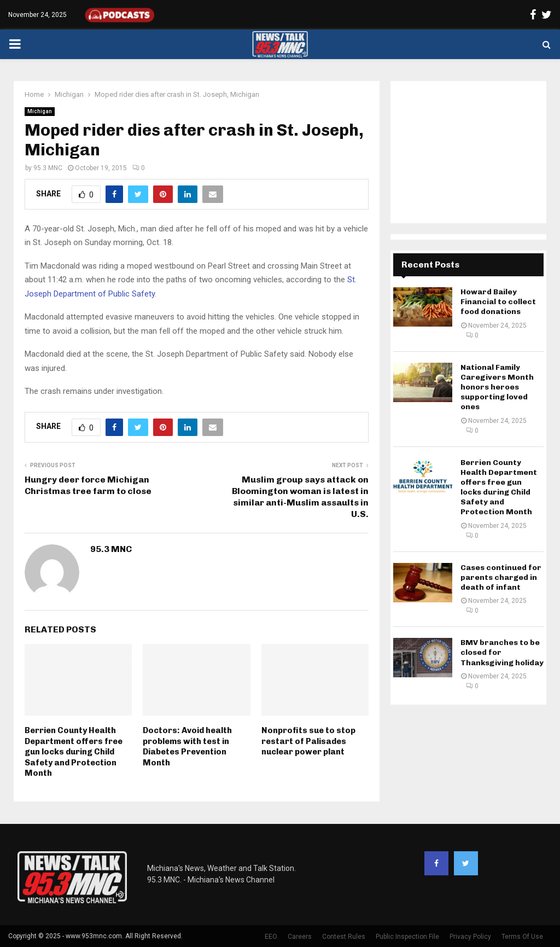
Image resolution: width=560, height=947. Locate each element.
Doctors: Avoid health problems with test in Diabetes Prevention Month (187, 746)
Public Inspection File (407, 937)
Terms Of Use (522, 937)
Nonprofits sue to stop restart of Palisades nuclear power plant (308, 741)
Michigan (40, 111)
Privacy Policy (470, 937)
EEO (271, 937)
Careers (300, 937)
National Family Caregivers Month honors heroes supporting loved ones (497, 387)
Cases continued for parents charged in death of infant (501, 577)
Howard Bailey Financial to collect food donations (498, 302)
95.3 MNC (48, 168)
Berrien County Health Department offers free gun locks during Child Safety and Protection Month (74, 752)
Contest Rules (344, 937)
